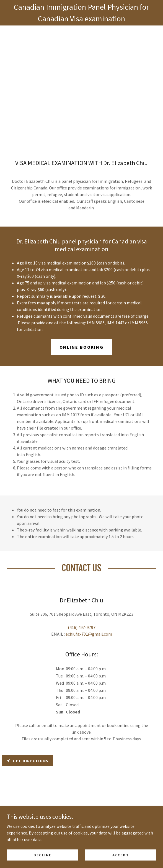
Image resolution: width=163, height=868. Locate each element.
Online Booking (81, 347)
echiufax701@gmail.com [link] (89, 634)
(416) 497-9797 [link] (82, 627)
